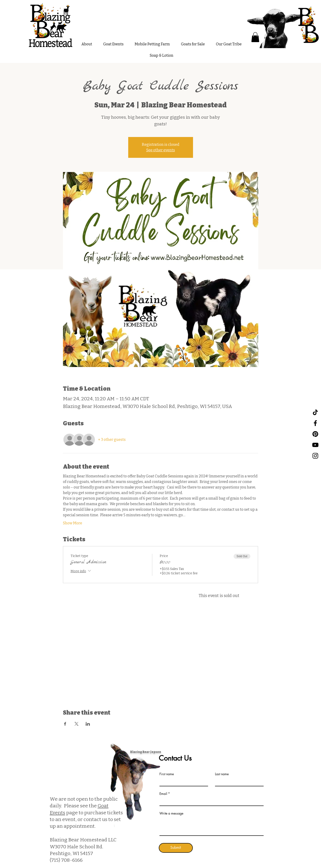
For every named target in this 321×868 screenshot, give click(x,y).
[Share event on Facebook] (65, 724)
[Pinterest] (315, 434)
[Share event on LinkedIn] (88, 724)
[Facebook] (315, 423)
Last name (222, 774)
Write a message (171, 813)
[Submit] (176, 848)
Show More (73, 523)
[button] (255, 37)
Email (163, 794)
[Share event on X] (76, 724)
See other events (161, 150)
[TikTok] (315, 412)
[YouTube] (315, 445)
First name (167, 774)
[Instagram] (315, 456)
